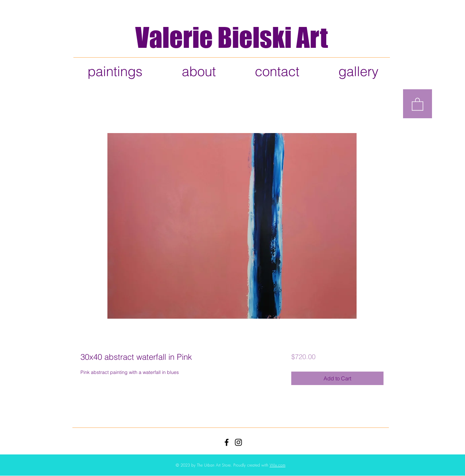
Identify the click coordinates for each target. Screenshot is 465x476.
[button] (418, 104)
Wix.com (278, 465)
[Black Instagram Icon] (238, 442)
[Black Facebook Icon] (227, 442)
